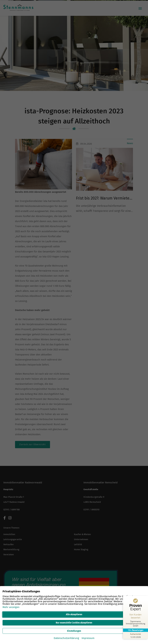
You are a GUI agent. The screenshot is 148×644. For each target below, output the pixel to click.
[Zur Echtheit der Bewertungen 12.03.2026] (135, 635)
